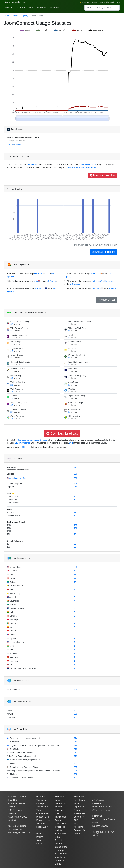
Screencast (79, 813)
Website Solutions (18, 382)
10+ (9, 544)
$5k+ (9, 534)
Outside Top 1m (14, 515)
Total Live (12, 467)
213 (76, 749)
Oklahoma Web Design (78, 328)
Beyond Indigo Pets (19, 402)
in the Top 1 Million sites (103, 281)
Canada (13, 578)
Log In (8, 2)
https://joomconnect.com (16, 141)
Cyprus (12, 638)
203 (76, 515)
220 (12, 338)
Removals (97, 816)
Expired (11, 474)
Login (39, 844)
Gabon (12, 582)
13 (75, 571)
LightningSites (17, 348)
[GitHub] (94, 834)
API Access (98, 800)
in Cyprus (38, 274)
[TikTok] (105, 832)
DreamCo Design (18, 409)
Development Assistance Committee (26, 738)
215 (12, 392)
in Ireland (95, 274)
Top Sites (41, 823)
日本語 (106, 2)
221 (12, 324)
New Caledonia (16, 586)
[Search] (102, 8)
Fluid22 (14, 396)
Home (7, 16)
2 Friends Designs (76, 402)
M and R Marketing (19, 355)
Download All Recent (103, 252)
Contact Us (79, 830)
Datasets (97, 803)
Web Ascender (17, 389)
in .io (36, 281)
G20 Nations (15, 749)
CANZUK (11, 717)
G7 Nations (12, 763)
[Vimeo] (112, 832)
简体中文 (113, 2)
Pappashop (15, 342)
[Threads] (109, 832)
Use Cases (61, 857)
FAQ (76, 820)
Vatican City (15, 593)
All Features (61, 854)
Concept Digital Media (20, 362)
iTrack (70, 335)
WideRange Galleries (20, 328)
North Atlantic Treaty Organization (25, 760)
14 (75, 512)
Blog (76, 823)
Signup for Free (18, 2)
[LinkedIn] (98, 832)
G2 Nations (12, 774)
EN (80, 2)
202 (71, 443)
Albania (13, 631)
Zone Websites (17, 416)
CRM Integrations (101, 810)
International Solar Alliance (21, 753)
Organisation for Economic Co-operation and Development (35, 745)
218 (69, 344)
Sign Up (40, 840)
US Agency (19, 144)
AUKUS (10, 710)
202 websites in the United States (81, 167)
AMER (10, 714)
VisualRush (73, 382)
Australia (13, 597)
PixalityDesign (74, 409)
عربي (118, 2)
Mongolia (13, 657)
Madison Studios (18, 369)
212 (76, 753)
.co (11, 627)
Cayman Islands (16, 608)
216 (69, 378)
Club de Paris (13, 742)
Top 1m (10, 512)
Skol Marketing (74, 342)
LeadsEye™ (42, 827)
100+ (9, 547)
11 (75, 575)
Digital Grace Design (77, 396)
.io (10, 665)
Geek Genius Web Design (79, 321)
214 (12, 412)
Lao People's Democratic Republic (25, 668)
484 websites (33, 164)
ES (88, 2)
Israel (12, 575)
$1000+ (10, 531)
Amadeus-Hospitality (77, 375)
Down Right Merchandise (79, 362)
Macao (12, 605)
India (11, 612)
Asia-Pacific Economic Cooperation (23, 756)
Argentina (14, 653)
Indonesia (14, 661)
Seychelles (14, 601)
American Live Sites (18, 478)
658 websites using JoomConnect (32, 440)
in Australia (40, 288)
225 (12, 405)
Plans (30, 8)
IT (91, 2)
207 (76, 760)
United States (15, 567)
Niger (12, 646)
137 (76, 525)
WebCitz (72, 389)
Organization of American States (24, 767)
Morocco (13, 590)
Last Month (12, 499)
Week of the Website (77, 355)
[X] (94, 832)
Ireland (12, 623)
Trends (15, 16)
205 (76, 689)
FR (85, 2)
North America (13, 689)
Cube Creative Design (20, 321)
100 (76, 528)
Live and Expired (14, 484)
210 (76, 756)
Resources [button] (54, 8)
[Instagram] (98, 834)
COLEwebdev (74, 416)
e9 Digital (72, 348)
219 (69, 324)
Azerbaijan (14, 620)
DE (83, 2)
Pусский (95, 2)
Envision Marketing (19, 335)
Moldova (13, 635)
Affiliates (78, 834)
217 (69, 371)
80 (75, 531)
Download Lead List (102, 175)
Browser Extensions (102, 807)
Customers (41, 8)
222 (12, 378)
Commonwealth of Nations (21, 778)
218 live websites (88, 164)
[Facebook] (101, 832)
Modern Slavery (100, 826)
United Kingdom (16, 642)
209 (76, 710)
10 (75, 534)
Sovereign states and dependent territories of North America (33, 771)
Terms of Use (99, 819)
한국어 (101, 2)
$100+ (10, 525)
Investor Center (106, 300)
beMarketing (16, 375)
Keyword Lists (43, 820)
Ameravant (73, 369)
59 (75, 544)
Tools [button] (8, 8)
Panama (13, 571)
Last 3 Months (13, 502)
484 (76, 484)
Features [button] (19, 8)
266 (24, 447)
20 (75, 547)
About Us (78, 827)
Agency (25, 16)
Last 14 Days (13, 497)
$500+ (10, 528)
